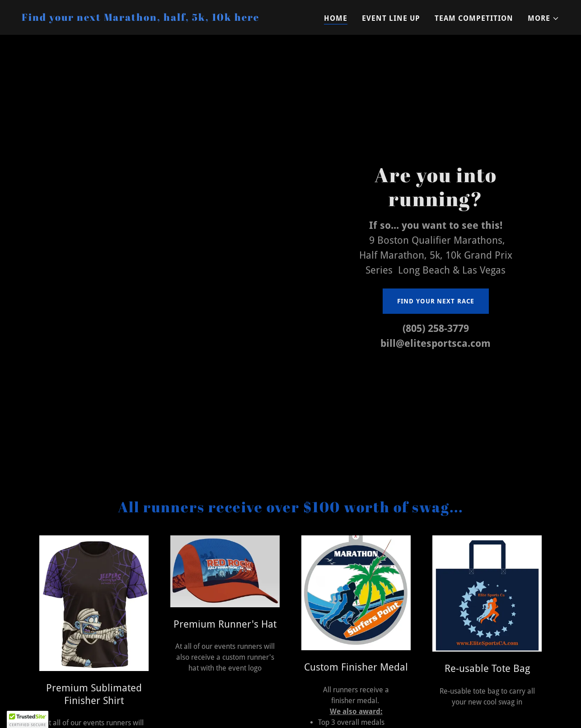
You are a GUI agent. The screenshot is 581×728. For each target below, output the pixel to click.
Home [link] (336, 18)
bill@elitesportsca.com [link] (436, 343)
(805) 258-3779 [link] (436, 329)
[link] (141, 18)
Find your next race (436, 301)
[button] (544, 19)
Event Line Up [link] (391, 18)
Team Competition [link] (474, 18)
